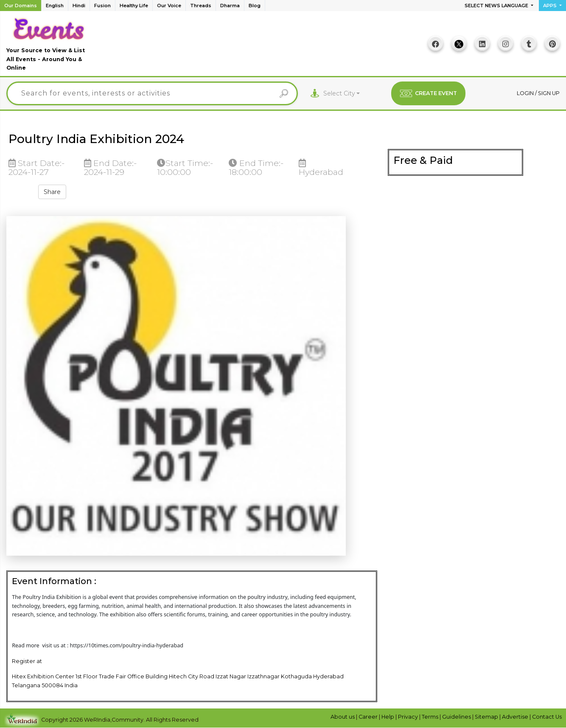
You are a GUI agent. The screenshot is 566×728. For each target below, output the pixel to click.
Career (369, 717)
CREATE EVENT (428, 93)
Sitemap (487, 717)
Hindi (79, 6)
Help (388, 717)
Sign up (549, 93)
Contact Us (547, 717)
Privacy (409, 717)
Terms (431, 717)
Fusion (102, 6)
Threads (201, 6)
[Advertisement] (257, 47)
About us (343, 717)
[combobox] (342, 94)
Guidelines (457, 717)
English (55, 6)
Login (526, 93)
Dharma (230, 6)
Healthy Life (134, 6)
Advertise (516, 717)
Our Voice (169, 6)
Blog (255, 6)
